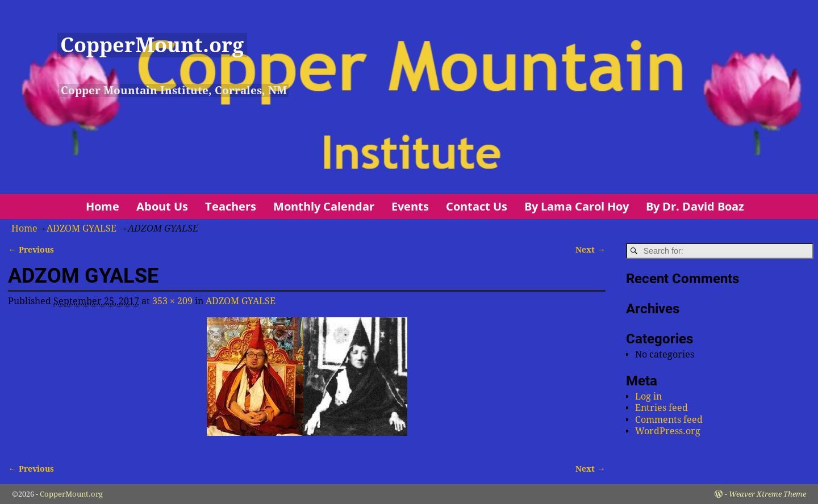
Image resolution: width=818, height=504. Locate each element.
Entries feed (662, 408)
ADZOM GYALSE (82, 228)
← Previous (31, 250)
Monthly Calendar (324, 206)
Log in (648, 396)
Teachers (231, 206)
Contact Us (477, 206)
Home (103, 206)
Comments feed (669, 420)
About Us (162, 206)
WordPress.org (668, 431)
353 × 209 (172, 301)
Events (410, 206)
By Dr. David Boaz (695, 206)
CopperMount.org (152, 45)
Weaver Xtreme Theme (767, 494)
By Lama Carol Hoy (577, 206)
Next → (590, 250)
